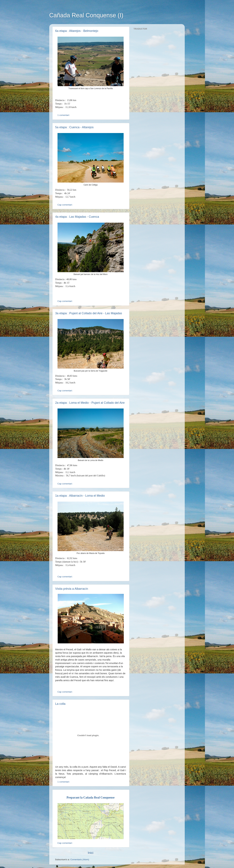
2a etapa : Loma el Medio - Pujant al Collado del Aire (90, 403)
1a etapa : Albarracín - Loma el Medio (80, 496)
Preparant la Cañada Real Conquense (91, 798)
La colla (60, 704)
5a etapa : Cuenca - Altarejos (74, 127)
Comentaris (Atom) (80, 859)
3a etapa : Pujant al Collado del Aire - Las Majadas (89, 313)
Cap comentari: (65, 205)
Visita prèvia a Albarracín (72, 589)
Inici (91, 853)
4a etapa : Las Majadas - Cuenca (77, 217)
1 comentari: (64, 115)
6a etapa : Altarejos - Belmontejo (77, 31)
